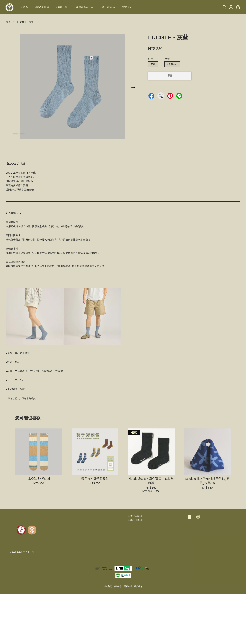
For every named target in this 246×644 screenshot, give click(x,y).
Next (133, 87)
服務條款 (118, 586)
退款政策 (138, 586)
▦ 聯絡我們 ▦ (135, 520)
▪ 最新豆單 (62, 7)
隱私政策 (128, 586)
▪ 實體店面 (126, 7)
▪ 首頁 (25, 7)
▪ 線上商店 (108, 7)
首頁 (8, 22)
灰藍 (153, 64)
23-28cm (172, 64)
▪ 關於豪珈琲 (42, 7)
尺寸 (167, 59)
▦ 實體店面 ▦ (135, 516)
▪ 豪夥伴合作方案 (84, 7)
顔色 (151, 59)
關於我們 (108, 586)
